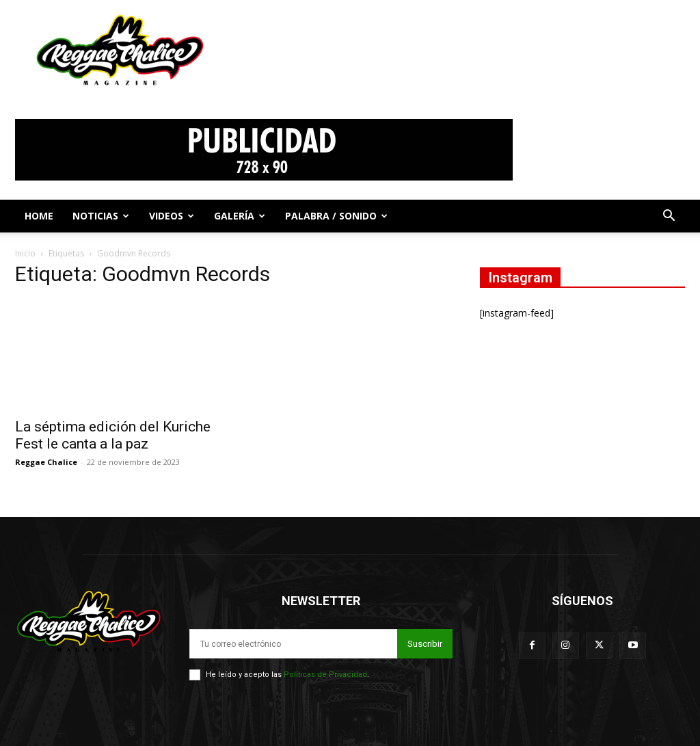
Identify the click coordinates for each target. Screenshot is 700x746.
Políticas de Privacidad (325, 675)
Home (39, 216)
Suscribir (425, 644)
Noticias (101, 216)
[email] (293, 644)
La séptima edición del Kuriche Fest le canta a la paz (113, 435)
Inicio (25, 253)
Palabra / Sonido (336, 216)
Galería (240, 216)
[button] (669, 217)
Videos (172, 216)
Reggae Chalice (46, 462)
